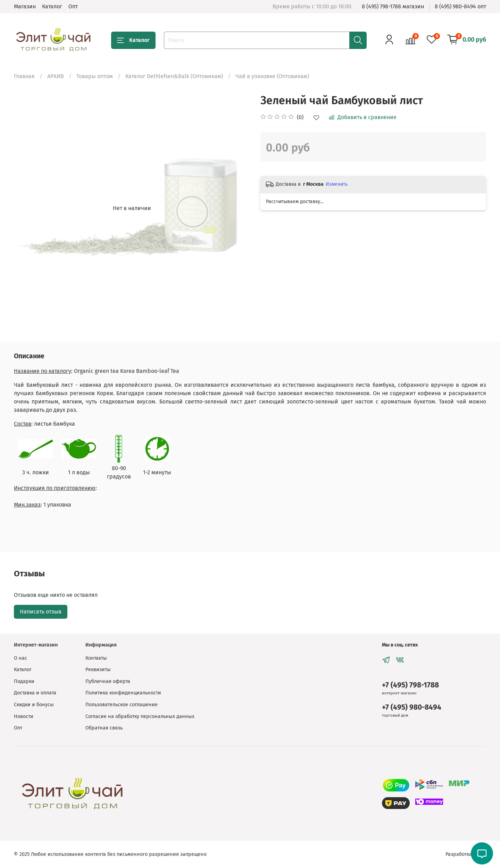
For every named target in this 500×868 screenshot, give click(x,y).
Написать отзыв (41, 612)
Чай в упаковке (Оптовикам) (272, 76)
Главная (24, 76)
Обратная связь (104, 728)
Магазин (25, 6)
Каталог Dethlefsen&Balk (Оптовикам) (174, 76)
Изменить (337, 184)
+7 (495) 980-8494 (412, 707)
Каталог (52, 6)
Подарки (24, 681)
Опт (73, 6)
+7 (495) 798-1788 (410, 685)
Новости (24, 716)
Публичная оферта (108, 681)
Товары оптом (95, 76)
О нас (20, 658)
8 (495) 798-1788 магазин (393, 6)
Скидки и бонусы (34, 705)
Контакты (96, 658)
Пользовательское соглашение (122, 705)
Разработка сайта (466, 854)
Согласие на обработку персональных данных (140, 716)
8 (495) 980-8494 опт (460, 6)
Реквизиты (98, 670)
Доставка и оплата (35, 693)
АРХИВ (56, 76)
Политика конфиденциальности (123, 693)
